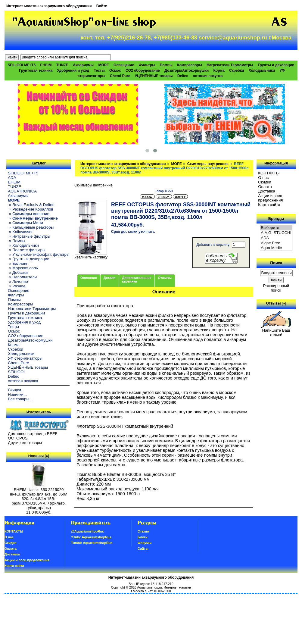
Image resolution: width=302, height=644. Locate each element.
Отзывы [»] (276, 303)
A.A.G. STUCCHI (276, 233)
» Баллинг (18, 263)
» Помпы (16, 241)
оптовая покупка (208, 76)
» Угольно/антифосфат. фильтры (39, 254)
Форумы (145, 543)
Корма (219, 70)
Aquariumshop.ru (149, 587)
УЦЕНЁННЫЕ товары (154, 76)
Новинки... (17, 394)
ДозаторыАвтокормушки (187, 70)
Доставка (267, 191)
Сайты (143, 549)
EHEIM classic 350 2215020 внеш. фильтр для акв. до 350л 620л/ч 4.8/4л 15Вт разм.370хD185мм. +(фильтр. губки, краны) (39, 497)
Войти (102, 6)
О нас (263, 178)
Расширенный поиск (276, 288)
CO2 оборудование (143, 70)
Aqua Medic (276, 248)
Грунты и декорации (276, 65)
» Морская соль (23, 268)
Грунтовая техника (36, 70)
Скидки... (16, 390)
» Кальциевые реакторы (31, 227)
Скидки (265, 182)
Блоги (143, 537)
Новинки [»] (39, 456)
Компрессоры (190, 65)
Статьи (143, 531)
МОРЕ (176, 164)
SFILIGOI (16, 372)
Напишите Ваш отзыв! (276, 331)
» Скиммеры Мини (25, 223)
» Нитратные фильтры (29, 236)
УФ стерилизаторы (25, 358)
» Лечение (18, 281)
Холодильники (262, 70)
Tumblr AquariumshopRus (92, 543)
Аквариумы (83, 65)
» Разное (17, 286)
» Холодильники (23, 245)
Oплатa (265, 187)
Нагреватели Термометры (230, 65)
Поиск (276, 263)
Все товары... (20, 399)
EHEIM (46, 65)
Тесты (99, 70)
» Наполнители (22, 277)
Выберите (276, 228)
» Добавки (18, 272)
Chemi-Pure (120, 76)
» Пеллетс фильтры (26, 250)
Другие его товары (25, 443)
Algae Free (276, 243)
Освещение (124, 65)
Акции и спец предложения (270, 198)
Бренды (276, 219)
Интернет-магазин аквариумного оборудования (49, 6)
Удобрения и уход (73, 70)
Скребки (237, 70)
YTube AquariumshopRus (91, 537)
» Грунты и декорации (29, 259)
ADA (12, 178)
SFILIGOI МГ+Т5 (22, 65)
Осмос (115, 70)
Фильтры (147, 65)
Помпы (166, 65)
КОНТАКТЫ (269, 173)
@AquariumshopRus (87, 531)
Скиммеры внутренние (208, 164)
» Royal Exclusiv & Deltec (31, 205)
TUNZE (62, 65)
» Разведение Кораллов (30, 209)
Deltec (183, 76)
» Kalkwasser (20, 232)
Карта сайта (269, 205)
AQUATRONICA (22, 191)
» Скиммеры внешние (28, 214)
